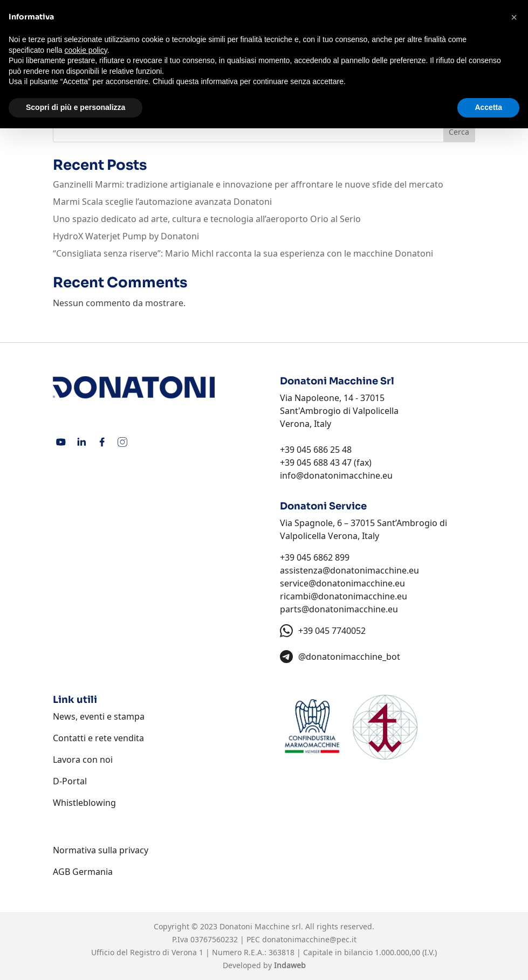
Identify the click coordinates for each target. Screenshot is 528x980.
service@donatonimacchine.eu (342, 583)
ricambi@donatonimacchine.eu (344, 596)
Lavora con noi (83, 760)
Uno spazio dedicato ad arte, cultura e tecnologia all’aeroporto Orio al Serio (207, 219)
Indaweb (290, 965)
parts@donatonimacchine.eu (339, 609)
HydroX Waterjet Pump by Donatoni (126, 236)
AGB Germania (83, 872)
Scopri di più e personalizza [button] (76, 107)
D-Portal (70, 781)
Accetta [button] (488, 107)
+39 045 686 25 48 (316, 450)
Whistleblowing (84, 803)
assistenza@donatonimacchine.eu (349, 570)
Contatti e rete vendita (98, 738)
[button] (514, 17)
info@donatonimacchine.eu (336, 475)
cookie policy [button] (86, 50)
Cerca (459, 132)
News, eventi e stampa (99, 716)
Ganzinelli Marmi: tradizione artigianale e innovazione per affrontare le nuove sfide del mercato (248, 184)
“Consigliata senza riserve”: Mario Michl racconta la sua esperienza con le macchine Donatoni (243, 253)
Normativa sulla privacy (101, 850)
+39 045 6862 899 (315, 557)
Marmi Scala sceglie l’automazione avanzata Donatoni (162, 202)
